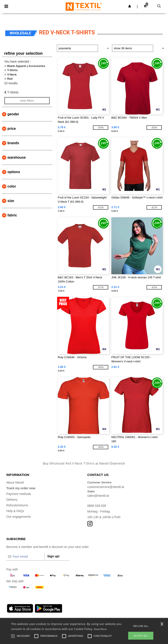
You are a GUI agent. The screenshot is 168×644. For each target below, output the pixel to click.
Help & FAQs (15, 511)
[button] (130, 6)
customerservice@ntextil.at (106, 487)
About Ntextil (15, 483)
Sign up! (53, 556)
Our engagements (19, 517)
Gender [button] (13, 114)
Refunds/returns (17, 505)
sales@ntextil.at (98, 496)
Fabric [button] (12, 215)
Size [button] (11, 201)
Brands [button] (13, 143)
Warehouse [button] (17, 157)
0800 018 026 (97, 506)
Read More (100, 629)
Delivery (12, 500)
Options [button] (14, 172)
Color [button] (12, 186)
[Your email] (25, 556)
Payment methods (19, 494)
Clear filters (27, 101)
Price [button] (12, 129)
